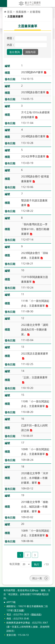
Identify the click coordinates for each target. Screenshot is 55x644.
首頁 (10, 12)
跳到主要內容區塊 (2, 2)
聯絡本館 (36, 614)
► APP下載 (10, 602)
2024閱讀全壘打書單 (33, 136)
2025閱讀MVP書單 (32, 72)
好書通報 (35, 12)
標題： (11, 38)
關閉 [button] (4, 4)
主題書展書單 (15, 16)
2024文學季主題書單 (33, 156)
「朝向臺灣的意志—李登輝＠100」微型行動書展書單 (35, 229)
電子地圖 (19, 610)
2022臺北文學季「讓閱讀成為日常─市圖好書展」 (35, 330)
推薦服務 (21, 12)
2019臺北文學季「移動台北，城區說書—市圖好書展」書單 (35, 507)
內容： (11, 45)
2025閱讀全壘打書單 (33, 92)
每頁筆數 (15, 564)
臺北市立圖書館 (31, 4)
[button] (15, 52)
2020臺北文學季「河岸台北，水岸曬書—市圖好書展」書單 (35, 478)
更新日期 (11, 635)
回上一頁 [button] (37, 578)
